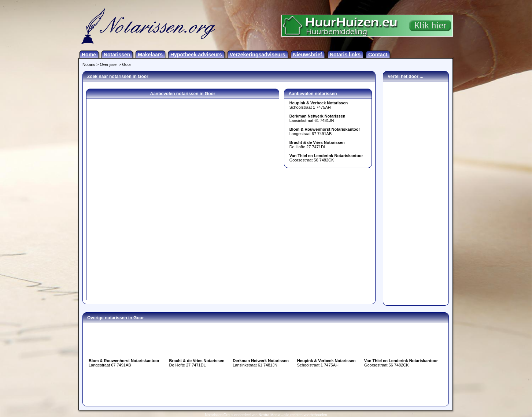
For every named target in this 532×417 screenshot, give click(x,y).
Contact (378, 55)
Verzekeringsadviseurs (258, 55)
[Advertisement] (416, 192)
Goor (126, 64)
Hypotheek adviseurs (196, 55)
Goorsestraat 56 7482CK (326, 158)
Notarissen (117, 55)
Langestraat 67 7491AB (325, 131)
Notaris (89, 64)
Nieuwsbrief (308, 55)
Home (89, 55)
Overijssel (108, 64)
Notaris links (345, 55)
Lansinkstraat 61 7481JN (317, 118)
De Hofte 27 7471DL (317, 145)
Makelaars (150, 55)
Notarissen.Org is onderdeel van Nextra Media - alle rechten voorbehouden (266, 415)
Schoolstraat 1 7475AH (319, 105)
